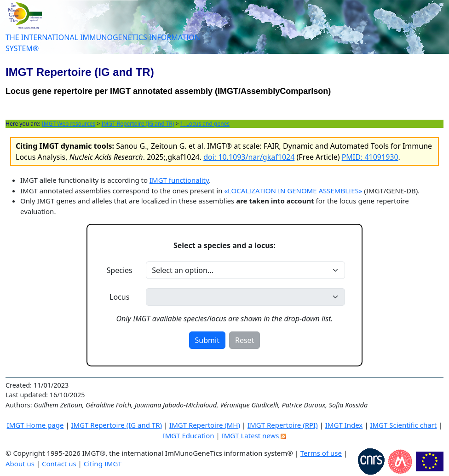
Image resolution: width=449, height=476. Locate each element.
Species (120, 270)
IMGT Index (344, 425)
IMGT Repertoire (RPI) (283, 425)
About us (20, 464)
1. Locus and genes (205, 124)
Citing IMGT (103, 464)
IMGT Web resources (69, 124)
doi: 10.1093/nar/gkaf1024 (249, 157)
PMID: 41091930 (370, 157)
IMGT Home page (35, 425)
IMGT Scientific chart (403, 425)
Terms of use (321, 453)
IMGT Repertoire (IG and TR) (138, 124)
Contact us (59, 464)
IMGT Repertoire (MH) (205, 425)
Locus (119, 297)
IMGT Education (189, 435)
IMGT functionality (179, 180)
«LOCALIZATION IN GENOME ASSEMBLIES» (293, 191)
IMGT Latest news (254, 435)
